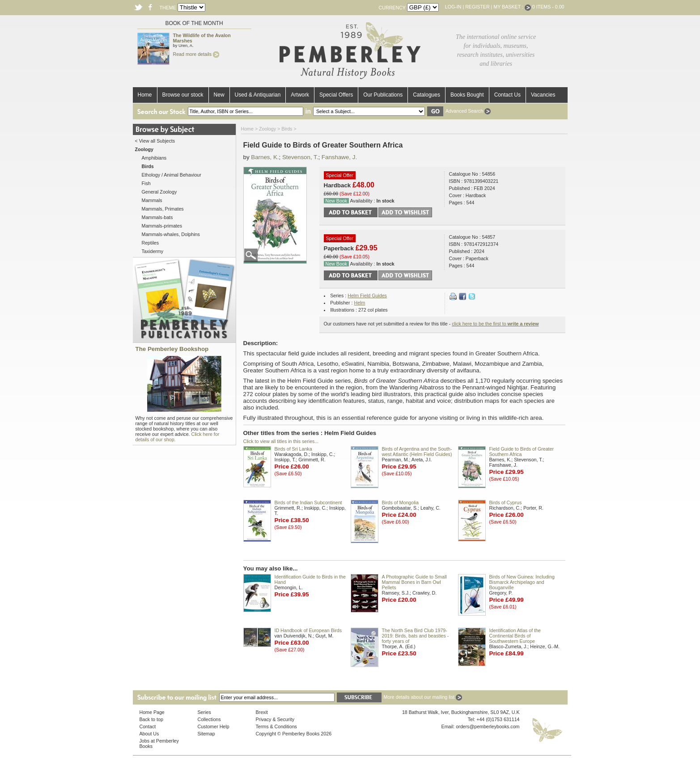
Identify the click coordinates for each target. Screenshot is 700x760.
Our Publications (383, 95)
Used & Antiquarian (258, 95)
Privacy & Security (275, 719)
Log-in (453, 7)
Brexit (262, 712)
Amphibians (154, 158)
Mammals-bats (157, 217)
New (219, 95)
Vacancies (543, 95)
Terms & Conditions (276, 726)
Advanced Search (468, 111)
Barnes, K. (265, 157)
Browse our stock (183, 95)
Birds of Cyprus (506, 502)
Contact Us (507, 95)
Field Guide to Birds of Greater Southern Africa (522, 452)
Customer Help (214, 726)
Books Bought (467, 95)
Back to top (151, 719)
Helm (359, 303)
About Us (149, 734)
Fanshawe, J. (339, 157)
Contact (148, 726)
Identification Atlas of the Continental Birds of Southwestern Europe (515, 636)
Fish (146, 183)
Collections (209, 719)
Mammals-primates (162, 226)
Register (477, 7)
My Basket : (512, 7)
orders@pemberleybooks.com (488, 726)
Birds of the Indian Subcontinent (308, 502)
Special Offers (336, 95)
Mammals (152, 200)
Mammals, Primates (163, 209)
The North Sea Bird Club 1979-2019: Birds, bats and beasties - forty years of (416, 636)
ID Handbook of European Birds (308, 630)
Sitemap (206, 734)
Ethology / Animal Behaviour (172, 175)
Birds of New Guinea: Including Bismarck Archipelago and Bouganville (522, 582)
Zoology (267, 129)
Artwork (300, 95)
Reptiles (151, 243)
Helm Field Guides (367, 296)
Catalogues (426, 95)
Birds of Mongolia (400, 502)
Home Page (152, 712)
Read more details (196, 54)
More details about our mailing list (423, 697)
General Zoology (159, 192)
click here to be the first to (495, 324)
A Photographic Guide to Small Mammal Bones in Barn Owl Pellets (414, 582)
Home (145, 95)
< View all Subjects (155, 141)
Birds (287, 129)
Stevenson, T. (300, 157)
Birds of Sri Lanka (293, 449)
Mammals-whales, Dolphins (171, 234)
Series (204, 712)
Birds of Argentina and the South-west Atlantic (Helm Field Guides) (417, 452)
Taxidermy (153, 251)
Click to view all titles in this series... (281, 441)
